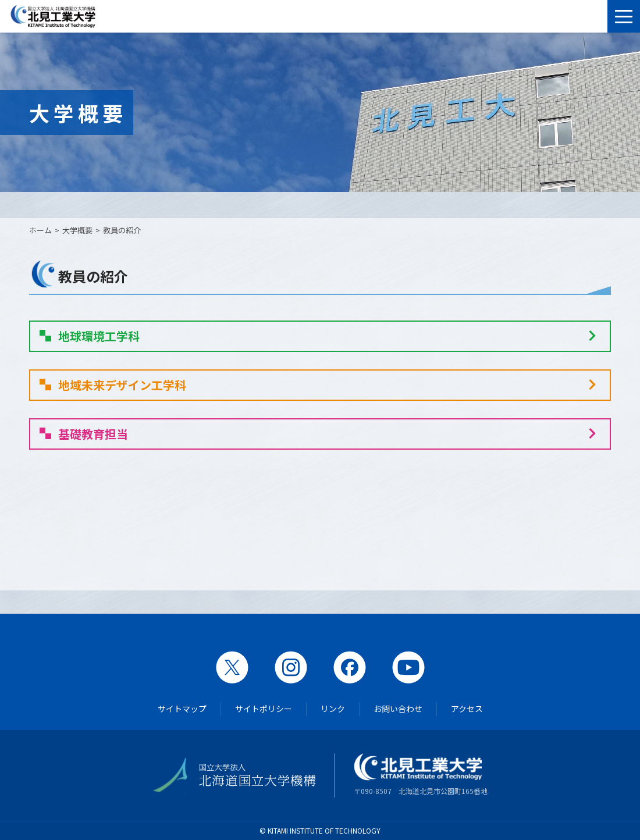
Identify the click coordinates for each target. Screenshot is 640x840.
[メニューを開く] (624, 16)
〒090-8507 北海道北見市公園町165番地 (421, 775)
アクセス (467, 709)
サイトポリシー (264, 709)
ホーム (40, 230)
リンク (333, 709)
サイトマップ (182, 709)
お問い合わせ (398, 709)
